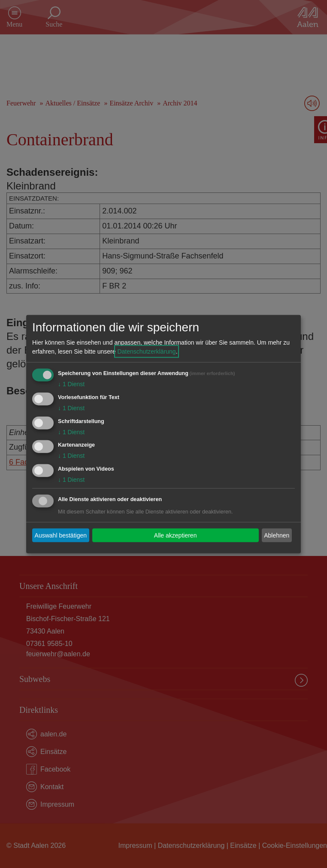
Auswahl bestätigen (61, 535)
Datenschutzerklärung (146, 351)
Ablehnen (277, 535)
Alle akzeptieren (176, 535)
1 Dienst (71, 384)
